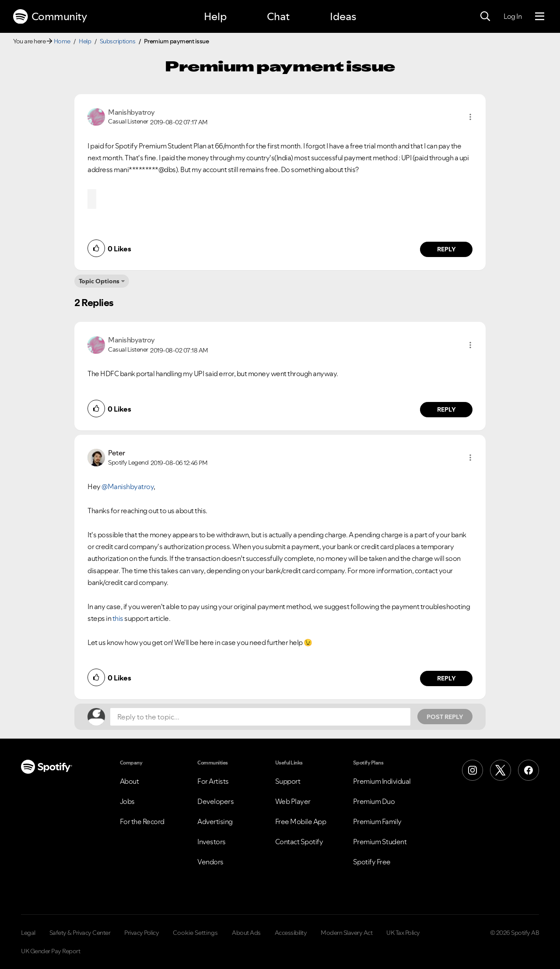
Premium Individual (382, 781)
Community (50, 17)
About (129, 781)
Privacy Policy (142, 933)
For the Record (142, 821)
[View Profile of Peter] (117, 453)
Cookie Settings (195, 933)
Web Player (293, 801)
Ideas (343, 16)
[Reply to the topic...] (260, 717)
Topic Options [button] (99, 281)
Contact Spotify (299, 842)
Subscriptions (118, 41)
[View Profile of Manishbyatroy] (131, 112)
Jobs (127, 801)
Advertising (215, 821)
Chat (278, 16)
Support (288, 781)
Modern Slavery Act (346, 933)
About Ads (246, 933)
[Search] (485, 17)
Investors (212, 842)
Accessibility (291, 933)
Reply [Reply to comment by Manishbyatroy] (446, 249)
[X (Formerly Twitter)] (500, 770)
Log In (513, 16)
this (118, 618)
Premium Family (377, 821)
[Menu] (540, 17)
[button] (470, 117)
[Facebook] (528, 770)
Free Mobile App (301, 821)
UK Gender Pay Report (51, 951)
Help (215, 16)
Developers (215, 801)
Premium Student (380, 842)
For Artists (213, 781)
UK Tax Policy (403, 933)
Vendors (210, 862)
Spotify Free (372, 862)
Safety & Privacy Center (80, 933)
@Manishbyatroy (128, 486)
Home (62, 41)
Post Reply (445, 717)
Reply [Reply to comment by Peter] (446, 678)
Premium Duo (374, 801)
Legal (28, 933)
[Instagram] (472, 770)
